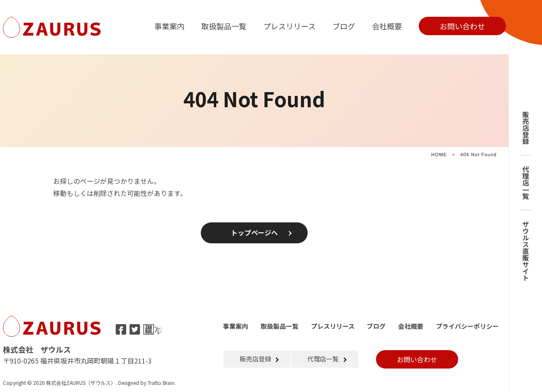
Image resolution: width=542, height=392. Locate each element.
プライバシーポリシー (467, 326)
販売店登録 (526, 128)
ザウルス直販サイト (526, 251)
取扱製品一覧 (224, 26)
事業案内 (169, 26)
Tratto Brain (161, 383)
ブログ (344, 26)
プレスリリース (289, 26)
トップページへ (254, 233)
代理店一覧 (526, 183)
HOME (439, 155)
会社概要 (387, 26)
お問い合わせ (462, 26)
